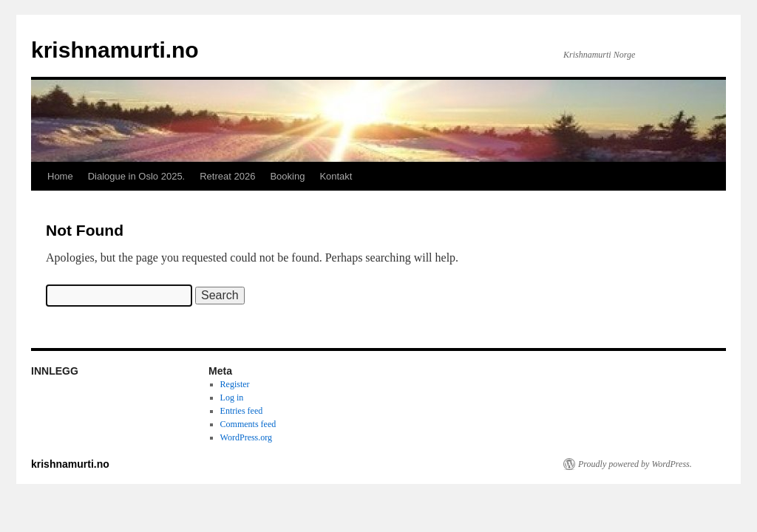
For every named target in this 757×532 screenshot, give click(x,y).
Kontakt (336, 176)
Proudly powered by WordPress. (635, 464)
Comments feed (248, 424)
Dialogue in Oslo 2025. (137, 176)
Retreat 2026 (227, 176)
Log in (232, 398)
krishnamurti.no (115, 50)
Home (60, 176)
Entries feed (242, 411)
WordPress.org (246, 437)
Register (235, 384)
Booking (287, 176)
